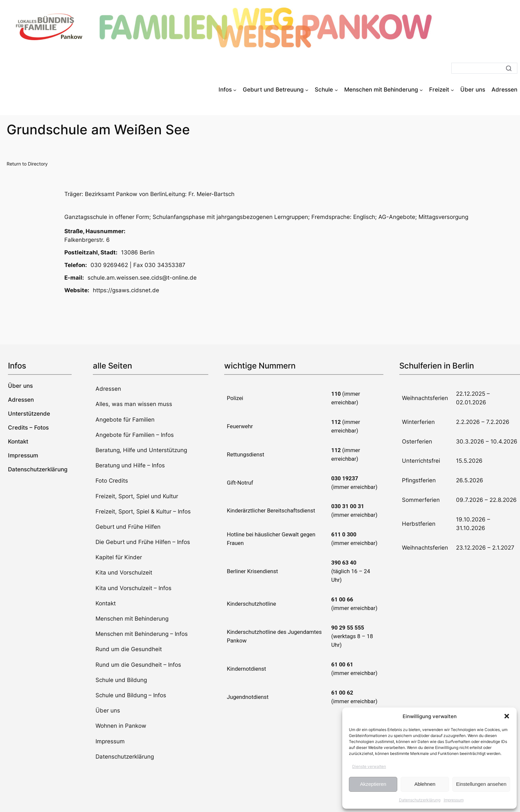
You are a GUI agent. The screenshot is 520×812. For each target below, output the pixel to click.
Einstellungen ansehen (481, 784)
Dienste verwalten (369, 766)
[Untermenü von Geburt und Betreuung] (307, 90)
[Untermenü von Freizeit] (452, 90)
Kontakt (106, 603)
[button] (507, 716)
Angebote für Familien (125, 420)
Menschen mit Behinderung (132, 619)
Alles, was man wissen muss (134, 404)
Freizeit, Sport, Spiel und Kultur (137, 496)
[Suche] (484, 68)
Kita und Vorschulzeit (124, 573)
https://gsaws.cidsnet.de (126, 290)
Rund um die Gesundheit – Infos (138, 665)
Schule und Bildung (121, 680)
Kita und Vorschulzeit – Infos (133, 588)
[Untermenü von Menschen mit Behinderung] (421, 90)
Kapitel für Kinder (119, 557)
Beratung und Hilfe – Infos (130, 465)
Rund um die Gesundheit (129, 649)
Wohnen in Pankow (121, 726)
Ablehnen (425, 784)
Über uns (108, 710)
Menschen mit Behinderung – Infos (142, 634)
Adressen (108, 389)
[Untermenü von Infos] (235, 90)
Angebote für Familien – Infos (135, 435)
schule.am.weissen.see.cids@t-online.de (142, 278)
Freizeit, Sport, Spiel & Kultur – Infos (143, 511)
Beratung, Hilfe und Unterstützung (141, 450)
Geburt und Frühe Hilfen (128, 527)
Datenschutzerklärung (420, 800)
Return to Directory (27, 164)
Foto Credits (112, 481)
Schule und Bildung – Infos (131, 695)
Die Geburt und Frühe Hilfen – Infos (143, 542)
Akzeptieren (373, 784)
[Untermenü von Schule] (336, 90)
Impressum (454, 800)
